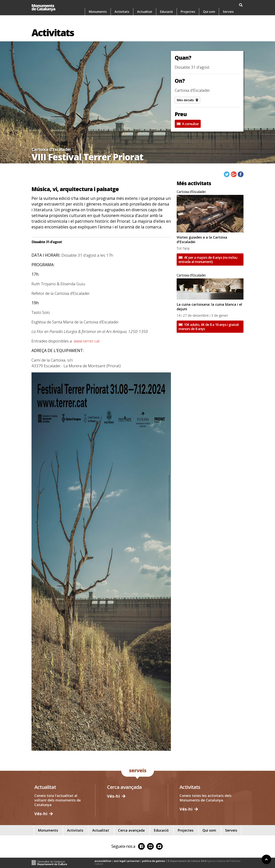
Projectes (188, 13)
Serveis (228, 13)
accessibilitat (103, 861)
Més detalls (187, 100)
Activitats (122, 13)
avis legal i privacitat (127, 861)
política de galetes (154, 861)
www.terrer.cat (87, 341)
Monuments (98, 13)
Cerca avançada (131, 830)
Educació (166, 13)
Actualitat (145, 13)
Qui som (209, 13)
